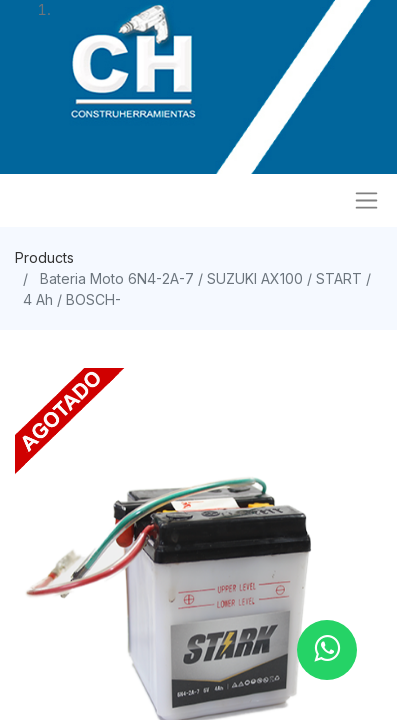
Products (44, 257)
